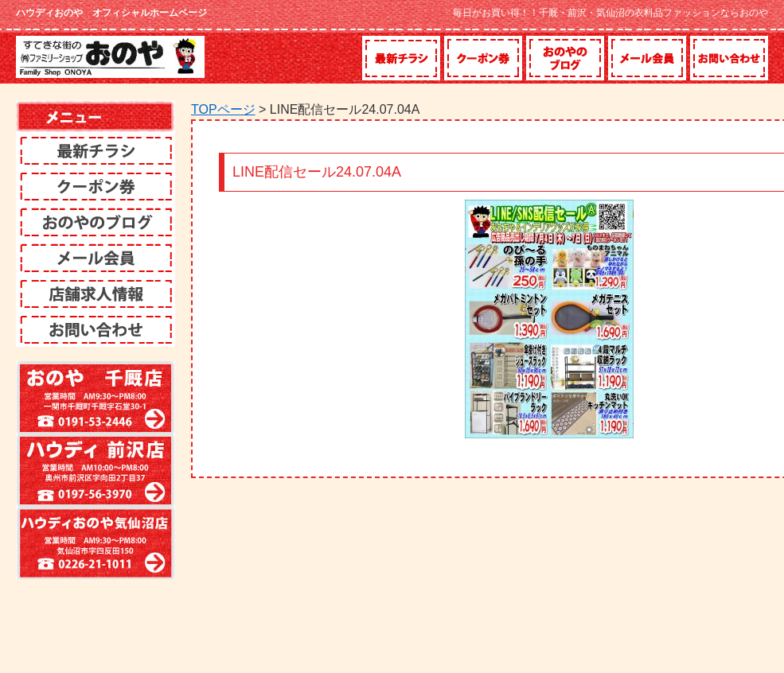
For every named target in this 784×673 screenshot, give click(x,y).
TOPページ (223, 109)
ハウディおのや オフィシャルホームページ (111, 13)
